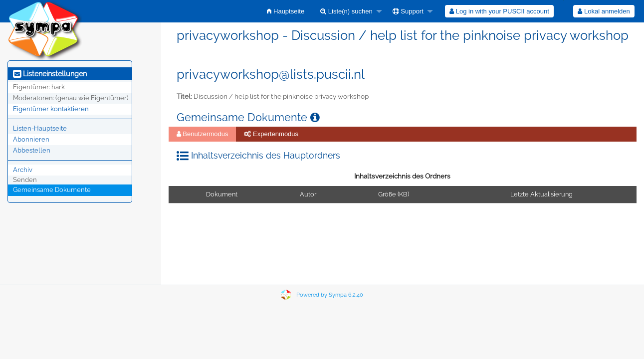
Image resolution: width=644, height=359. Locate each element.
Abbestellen (32, 150)
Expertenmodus (271, 134)
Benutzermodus (203, 134)
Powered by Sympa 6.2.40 (330, 295)
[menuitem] (286, 11)
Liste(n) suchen (346, 11)
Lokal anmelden (604, 11)
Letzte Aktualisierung (541, 194)
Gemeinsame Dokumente (52, 190)
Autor (308, 194)
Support (408, 11)
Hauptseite (286, 11)
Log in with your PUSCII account (499, 11)
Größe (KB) (394, 194)
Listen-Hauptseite (40, 128)
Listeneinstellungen (50, 74)
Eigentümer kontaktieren (51, 109)
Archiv (23, 170)
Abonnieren (31, 139)
